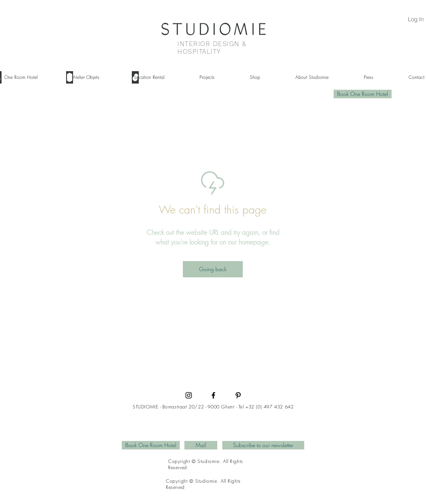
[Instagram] (189, 395)
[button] (94, 77)
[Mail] (201, 445)
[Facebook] (213, 395)
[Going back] (213, 269)
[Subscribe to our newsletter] (263, 445)
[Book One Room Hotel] (363, 94)
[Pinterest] (238, 395)
